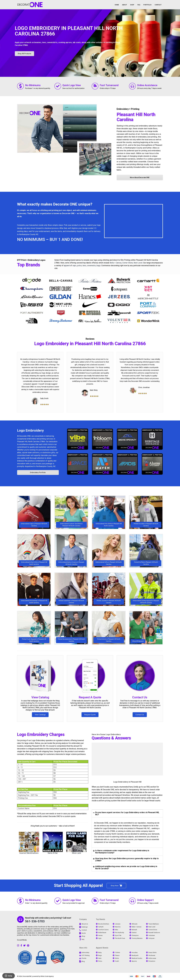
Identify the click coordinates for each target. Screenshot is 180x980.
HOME (117, 5)
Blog (83, 961)
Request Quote (90, 715)
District (134, 933)
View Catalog (40, 697)
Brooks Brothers (104, 924)
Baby (100, 953)
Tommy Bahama (137, 938)
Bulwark (134, 930)
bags (99, 266)
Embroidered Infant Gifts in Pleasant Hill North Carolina (34, 563)
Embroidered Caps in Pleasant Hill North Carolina (34, 525)
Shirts (117, 958)
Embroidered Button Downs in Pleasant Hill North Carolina (71, 563)
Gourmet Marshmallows (29, 853)
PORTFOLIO (147, 5)
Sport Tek (118, 935)
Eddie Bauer (102, 933)
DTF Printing (86, 955)
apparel (67, 266)
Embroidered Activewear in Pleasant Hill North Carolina (34, 602)
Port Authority (120, 933)
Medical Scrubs (137, 958)
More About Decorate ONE (140, 178)
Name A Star (53, 853)
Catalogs (85, 927)
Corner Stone (128, 263)
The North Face (120, 938)
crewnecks (91, 266)
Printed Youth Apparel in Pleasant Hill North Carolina (34, 640)
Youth (117, 961)
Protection (152, 961)
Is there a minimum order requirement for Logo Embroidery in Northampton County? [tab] (121, 852)
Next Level (138, 263)
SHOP (132, 5)
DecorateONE (27, 976)
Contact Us (140, 697)
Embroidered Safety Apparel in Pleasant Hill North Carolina (146, 602)
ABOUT (124, 5)
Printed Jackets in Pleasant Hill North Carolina (109, 602)
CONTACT (158, 5)
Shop (83, 936)
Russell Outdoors (154, 933)
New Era (118, 927)
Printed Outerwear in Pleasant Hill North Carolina (71, 602)
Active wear (152, 958)
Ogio (100, 938)
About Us (85, 924)
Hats (100, 958)
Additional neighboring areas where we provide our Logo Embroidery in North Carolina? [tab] (125, 867)
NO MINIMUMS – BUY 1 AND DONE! (50, 240)
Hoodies (135, 953)
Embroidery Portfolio (38, 472)
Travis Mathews (154, 924)
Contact (84, 930)
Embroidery (85, 953)
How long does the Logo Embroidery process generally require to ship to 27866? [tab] (126, 860)
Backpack (135, 955)
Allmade (135, 924)
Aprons (134, 961)
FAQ (139, 5)
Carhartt (101, 927)
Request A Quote (90, 697)
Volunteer (152, 935)
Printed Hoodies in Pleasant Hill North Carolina (146, 525)
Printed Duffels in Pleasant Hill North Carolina (146, 563)
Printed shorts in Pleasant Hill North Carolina (109, 640)
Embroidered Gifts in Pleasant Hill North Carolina (109, 563)
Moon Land (76, 853)
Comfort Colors (103, 930)
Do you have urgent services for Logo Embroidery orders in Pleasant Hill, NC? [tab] (126, 814)
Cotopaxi (151, 938)
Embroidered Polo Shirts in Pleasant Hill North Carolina (109, 525)
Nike (117, 930)
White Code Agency (47, 976)
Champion (135, 935)
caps (74, 266)
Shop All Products (24, 54)
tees (84, 266)
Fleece (117, 955)
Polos (100, 961)
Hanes (100, 935)
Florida (84, 958)
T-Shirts (117, 953)
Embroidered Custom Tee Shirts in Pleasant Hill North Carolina (71, 525)
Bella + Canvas (116, 263)
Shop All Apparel (138, 641)
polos (79, 266)
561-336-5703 (35, 921)
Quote (84, 933)
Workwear (152, 955)
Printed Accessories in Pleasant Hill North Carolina (71, 640)
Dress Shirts (152, 953)
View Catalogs (40, 715)
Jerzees (118, 924)
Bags (100, 955)
